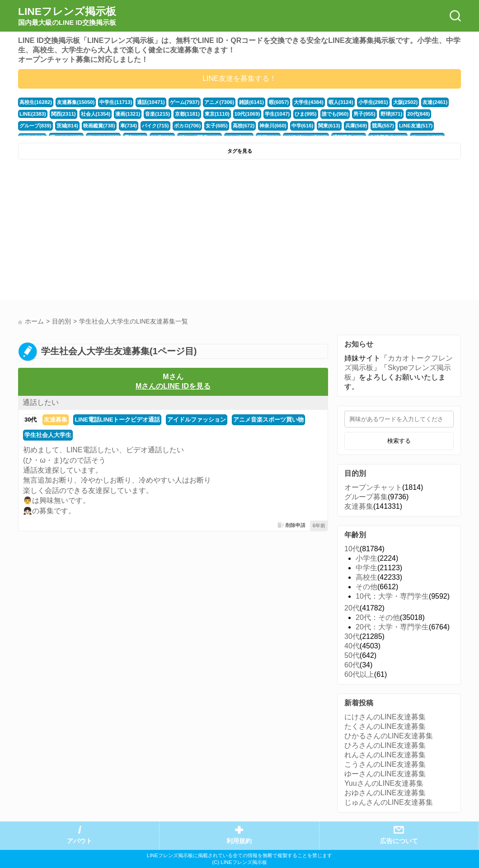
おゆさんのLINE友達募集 (385, 793)
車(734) (129, 126)
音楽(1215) (157, 114)
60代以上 (359, 674)
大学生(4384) (309, 102)
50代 (352, 655)
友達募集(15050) (76, 102)
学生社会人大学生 (48, 435)
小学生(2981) (373, 102)
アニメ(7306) (219, 102)
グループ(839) (35, 126)
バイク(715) (155, 126)
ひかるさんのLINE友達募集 (389, 736)
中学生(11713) (116, 102)
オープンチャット (373, 487)
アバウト (80, 841)
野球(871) (392, 114)
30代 (31, 420)
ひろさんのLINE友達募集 (385, 745)
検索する (399, 441)
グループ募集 (366, 497)
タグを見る (240, 151)
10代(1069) (247, 114)
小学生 (366, 558)
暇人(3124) (341, 102)
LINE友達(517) (416, 126)
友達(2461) (435, 102)
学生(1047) (277, 114)
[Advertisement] (128, 232)
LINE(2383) (33, 114)
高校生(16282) (36, 102)
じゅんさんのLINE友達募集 (389, 802)
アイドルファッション (197, 420)
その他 (366, 587)
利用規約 (239, 841)
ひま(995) (306, 114)
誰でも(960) (335, 114)
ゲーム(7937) (185, 102)
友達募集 (56, 420)
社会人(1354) (96, 114)
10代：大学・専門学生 (392, 596)
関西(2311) (63, 114)
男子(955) (364, 114)
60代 (352, 665)
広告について (399, 841)
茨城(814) (68, 126)
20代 (352, 608)
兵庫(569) (356, 126)
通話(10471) (151, 102)
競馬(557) (383, 126)
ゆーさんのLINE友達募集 (385, 774)
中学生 (366, 568)
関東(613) (329, 126)
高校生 (366, 577)
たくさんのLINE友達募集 (385, 726)
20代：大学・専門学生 (392, 627)
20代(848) (418, 114)
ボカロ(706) (188, 126)
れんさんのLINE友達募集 (385, 755)
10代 (352, 549)
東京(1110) (217, 114)
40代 (352, 646)
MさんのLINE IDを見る (173, 386)
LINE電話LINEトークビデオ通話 (117, 420)
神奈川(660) (273, 126)
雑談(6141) (251, 102)
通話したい (41, 402)
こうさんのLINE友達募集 (385, 764)
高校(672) (244, 126)
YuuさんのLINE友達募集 (384, 783)
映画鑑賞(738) (99, 126)
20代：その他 (378, 617)
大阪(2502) (406, 102)
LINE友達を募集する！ (239, 78)
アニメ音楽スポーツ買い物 (268, 420)
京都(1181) (187, 114)
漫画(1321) (128, 114)
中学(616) (303, 126)
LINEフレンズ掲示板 (67, 16)
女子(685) (217, 126)
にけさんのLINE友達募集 (385, 717)
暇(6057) (279, 102)
